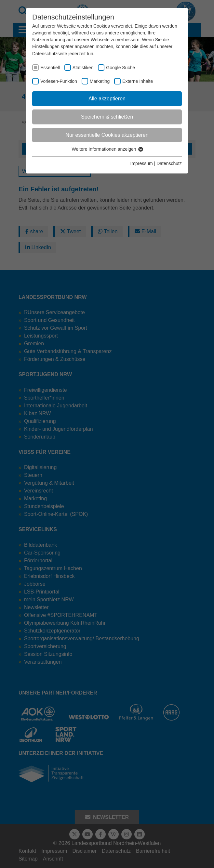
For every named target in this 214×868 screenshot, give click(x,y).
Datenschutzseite (50, 54)
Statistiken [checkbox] (83, 68)
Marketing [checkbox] (100, 81)
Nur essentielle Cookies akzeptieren (107, 135)
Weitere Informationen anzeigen (107, 149)
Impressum (142, 163)
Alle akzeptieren (107, 99)
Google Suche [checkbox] (120, 68)
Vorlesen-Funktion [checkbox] (59, 81)
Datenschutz (169, 163)
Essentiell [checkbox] (50, 68)
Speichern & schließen (107, 117)
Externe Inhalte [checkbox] (138, 81)
